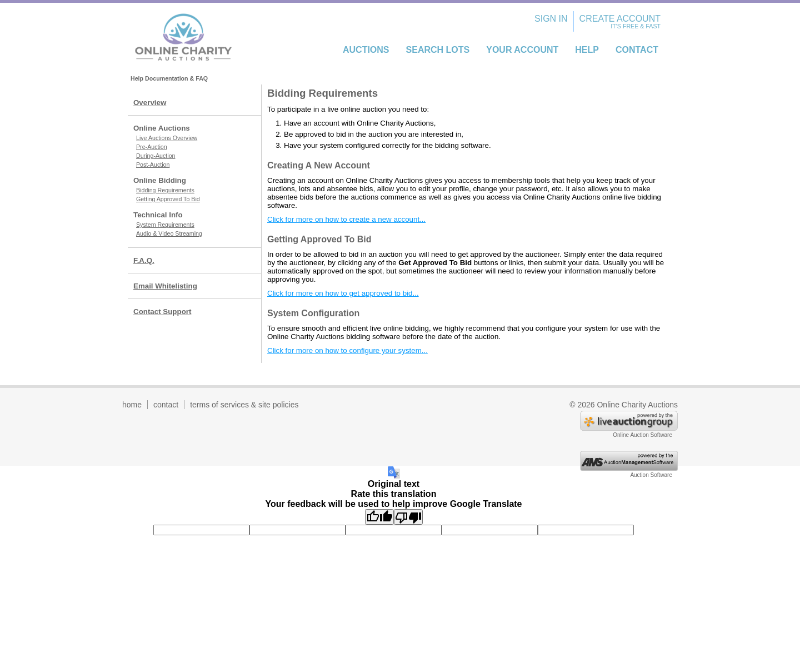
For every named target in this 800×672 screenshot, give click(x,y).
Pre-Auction (152, 147)
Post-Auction (153, 165)
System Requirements (165, 225)
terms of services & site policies (244, 405)
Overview (150, 103)
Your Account (522, 50)
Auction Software (651, 475)
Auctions (366, 50)
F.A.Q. (144, 260)
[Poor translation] (408, 517)
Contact (637, 50)
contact (166, 405)
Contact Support (162, 312)
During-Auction (156, 156)
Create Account (620, 19)
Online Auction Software (642, 435)
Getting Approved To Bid (168, 199)
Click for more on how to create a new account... (346, 219)
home (132, 405)
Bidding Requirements (165, 190)
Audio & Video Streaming (169, 233)
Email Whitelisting (165, 286)
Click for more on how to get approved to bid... (343, 293)
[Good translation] (379, 517)
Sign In (551, 19)
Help (587, 50)
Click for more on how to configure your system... (347, 350)
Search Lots (438, 50)
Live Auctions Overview (167, 138)
